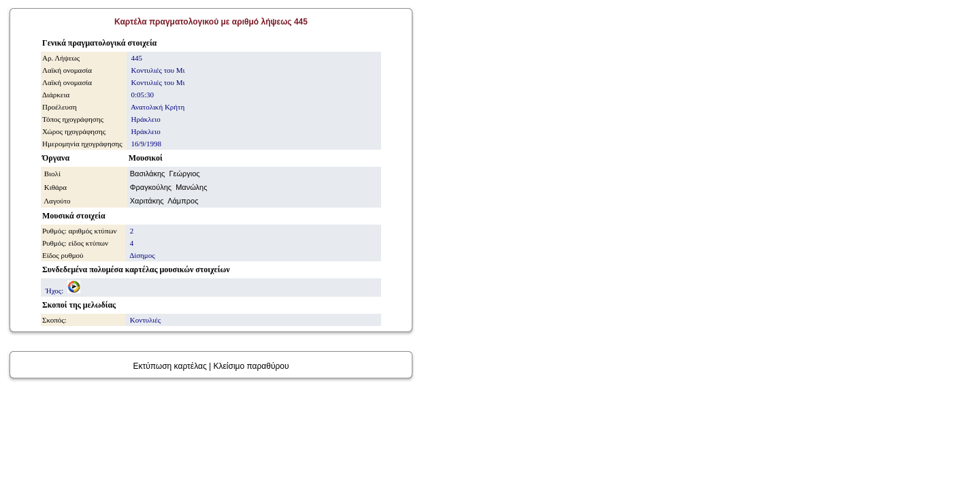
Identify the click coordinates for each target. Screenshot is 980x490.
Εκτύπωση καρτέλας (169, 366)
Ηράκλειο (145, 131)
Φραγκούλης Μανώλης (169, 187)
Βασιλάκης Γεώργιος (165, 174)
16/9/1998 (145, 144)
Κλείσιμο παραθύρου (251, 366)
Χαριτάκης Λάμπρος (164, 201)
